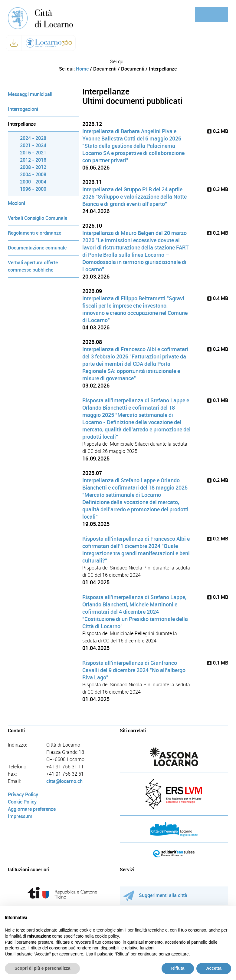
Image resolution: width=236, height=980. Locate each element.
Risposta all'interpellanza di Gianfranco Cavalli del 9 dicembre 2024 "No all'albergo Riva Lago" (134, 670)
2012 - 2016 (33, 160)
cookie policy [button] (107, 936)
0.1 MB (218, 400)
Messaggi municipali (30, 94)
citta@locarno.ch (64, 781)
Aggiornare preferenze (32, 809)
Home (82, 69)
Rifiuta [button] (178, 968)
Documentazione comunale (37, 248)
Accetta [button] (214, 968)
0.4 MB (218, 298)
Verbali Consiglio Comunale (38, 218)
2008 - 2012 (33, 167)
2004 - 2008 (33, 175)
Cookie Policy (22, 802)
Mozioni (16, 203)
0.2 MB (218, 131)
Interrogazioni (23, 109)
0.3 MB (218, 189)
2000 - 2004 (33, 182)
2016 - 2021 (33, 153)
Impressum (20, 816)
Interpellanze (22, 124)
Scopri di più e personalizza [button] (42, 968)
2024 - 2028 (33, 138)
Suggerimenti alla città (155, 895)
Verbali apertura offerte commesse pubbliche (33, 266)
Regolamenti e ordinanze (34, 233)
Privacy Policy (23, 795)
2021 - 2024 (33, 145)
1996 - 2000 (33, 189)
